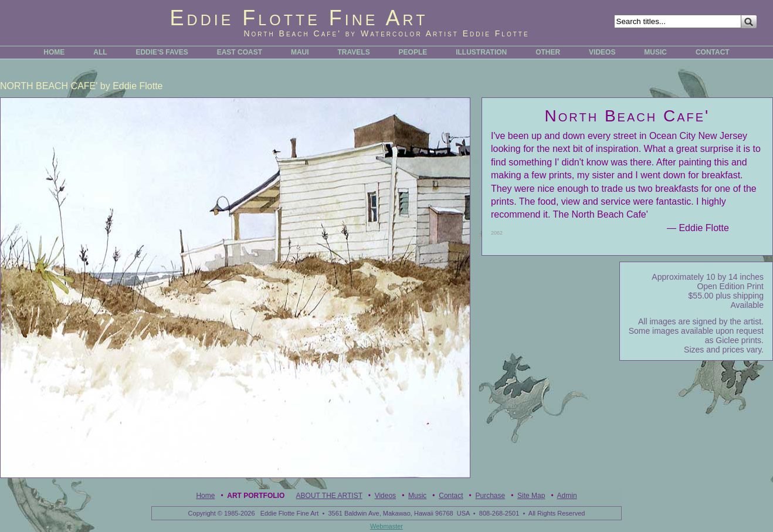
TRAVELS (354, 52)
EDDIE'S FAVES (162, 52)
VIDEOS (602, 52)
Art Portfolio (256, 496)
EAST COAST (240, 52)
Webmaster (386, 526)
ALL (100, 52)
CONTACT (713, 52)
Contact (451, 496)
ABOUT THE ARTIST (329, 496)
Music (417, 496)
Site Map (531, 496)
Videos (385, 496)
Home (205, 496)
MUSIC (655, 52)
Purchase (490, 496)
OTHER (548, 52)
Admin (567, 496)
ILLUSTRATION (481, 52)
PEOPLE (413, 52)
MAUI (300, 52)
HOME (54, 52)
